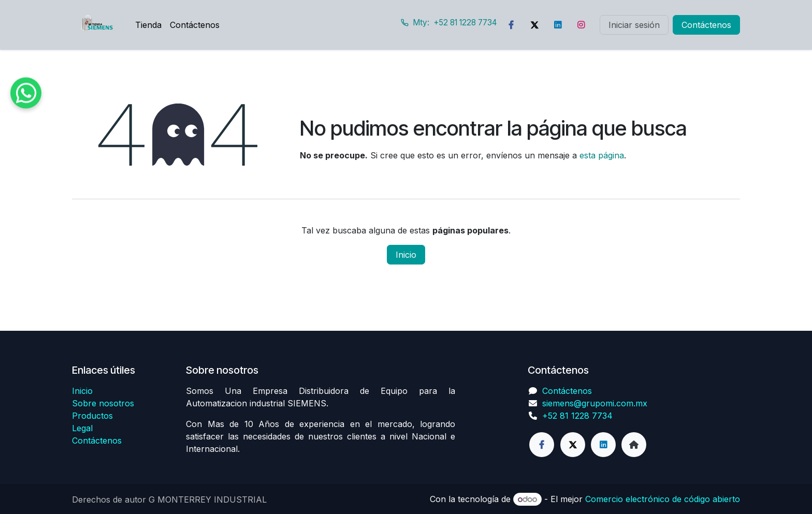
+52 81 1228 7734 (577, 416)
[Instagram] (581, 25)
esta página (602, 155)
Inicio (406, 255)
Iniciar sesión (634, 25)
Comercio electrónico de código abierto (663, 499)
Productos (92, 416)
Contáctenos (706, 25)
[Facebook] (511, 25)
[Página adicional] (634, 445)
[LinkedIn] (558, 25)
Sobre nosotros (103, 403)
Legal (82, 428)
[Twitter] (534, 25)
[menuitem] (148, 25)
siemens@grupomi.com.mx (595, 403)
